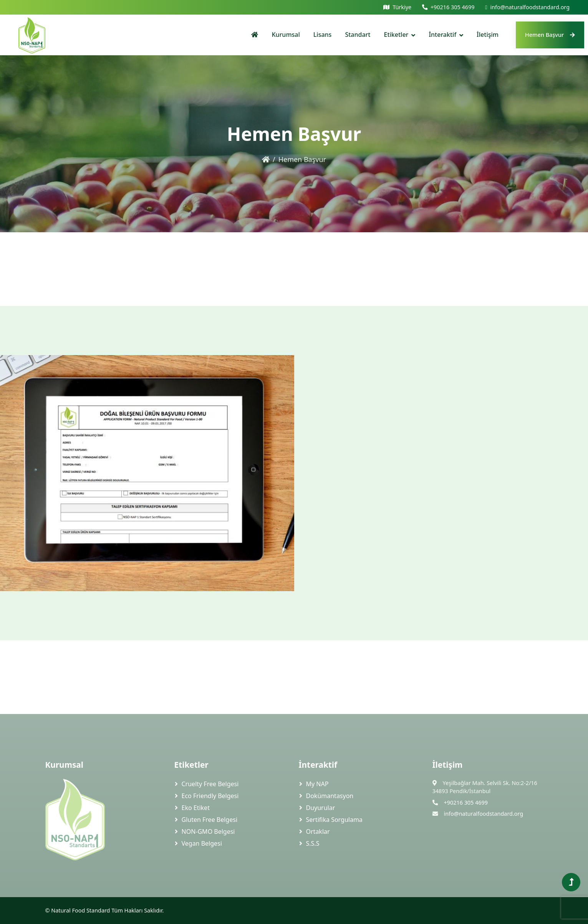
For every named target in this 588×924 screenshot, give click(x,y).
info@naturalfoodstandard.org (530, 7)
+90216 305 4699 (453, 7)
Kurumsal (286, 35)
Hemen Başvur (550, 35)
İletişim (488, 35)
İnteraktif (442, 35)
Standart (358, 35)
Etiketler (396, 35)
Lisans (323, 35)
